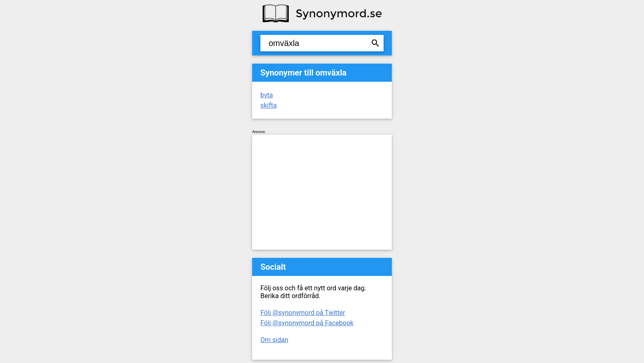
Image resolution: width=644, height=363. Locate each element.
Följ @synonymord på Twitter (303, 313)
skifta (269, 105)
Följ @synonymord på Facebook (307, 323)
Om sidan (274, 340)
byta (267, 95)
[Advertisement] (322, 192)
